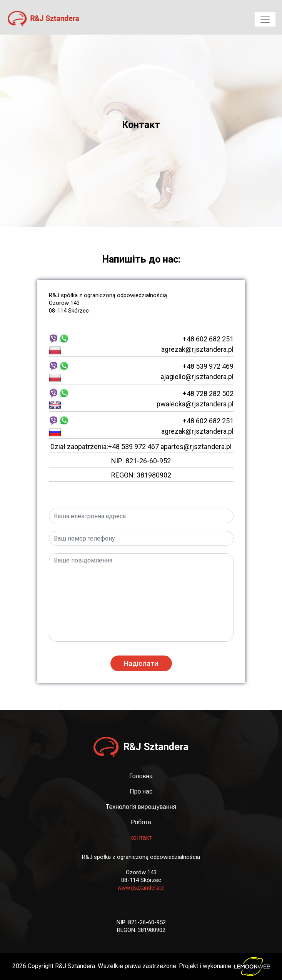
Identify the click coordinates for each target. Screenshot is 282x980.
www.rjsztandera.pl (141, 888)
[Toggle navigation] (265, 19)
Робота (141, 822)
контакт (141, 838)
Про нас (141, 791)
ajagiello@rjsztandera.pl (197, 377)
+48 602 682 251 (208, 339)
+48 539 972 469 (208, 366)
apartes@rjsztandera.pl (196, 447)
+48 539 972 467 (133, 447)
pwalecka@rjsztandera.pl (195, 404)
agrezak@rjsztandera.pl (197, 349)
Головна (141, 776)
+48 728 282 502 (208, 393)
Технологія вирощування (141, 807)
